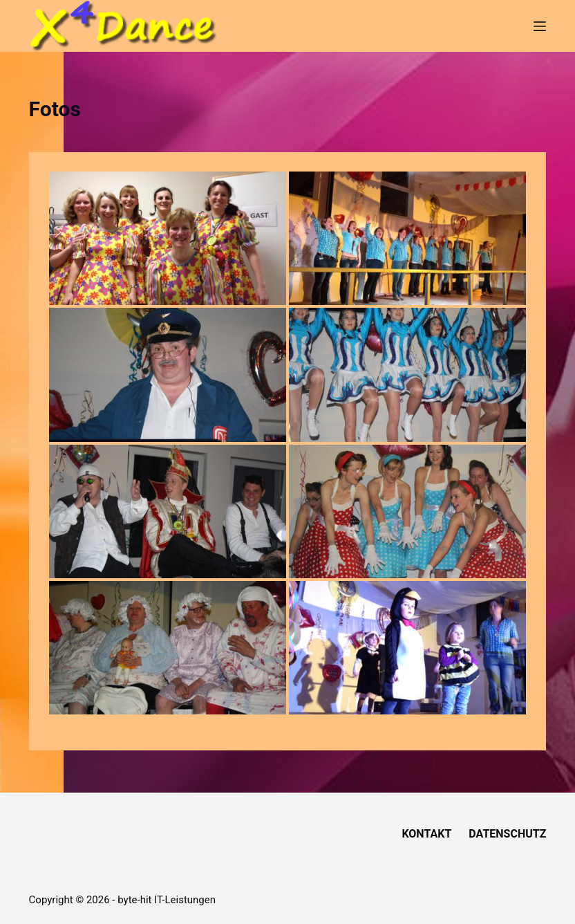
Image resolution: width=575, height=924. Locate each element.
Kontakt (426, 834)
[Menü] (540, 26)
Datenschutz (507, 834)
